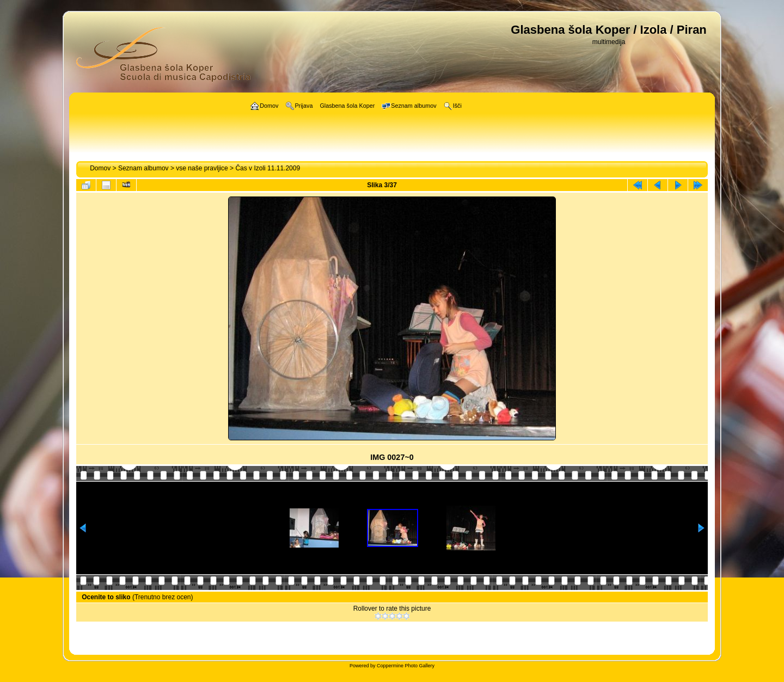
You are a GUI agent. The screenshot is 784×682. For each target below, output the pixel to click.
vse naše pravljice (202, 168)
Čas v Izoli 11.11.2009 (268, 168)
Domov (100, 168)
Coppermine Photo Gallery (406, 666)
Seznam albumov (143, 168)
